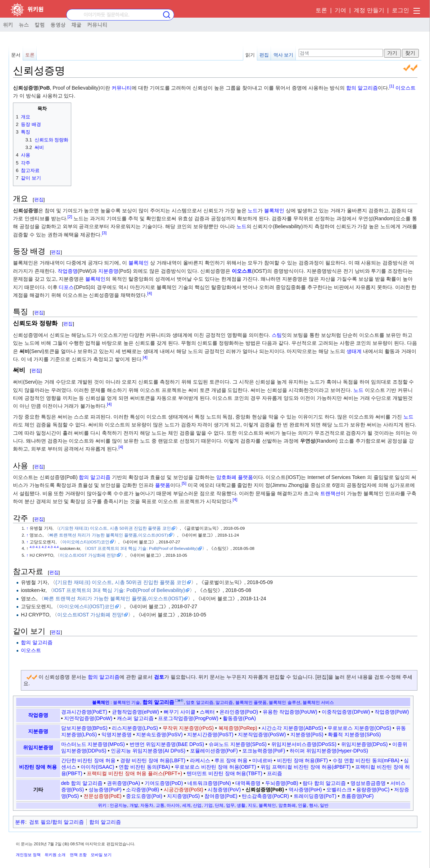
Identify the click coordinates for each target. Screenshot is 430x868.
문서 (16, 55)
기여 (340, 10)
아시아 (173, 805)
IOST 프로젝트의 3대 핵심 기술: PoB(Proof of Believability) (142, 548)
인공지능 (118, 805)
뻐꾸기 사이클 (180, 712)
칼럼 (40, 24)
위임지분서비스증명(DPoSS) (304, 744)
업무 (230, 805)
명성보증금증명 (368, 783)
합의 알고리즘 (362, 88)
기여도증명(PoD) (164, 783)
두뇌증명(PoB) (282, 783)
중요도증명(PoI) (144, 796)
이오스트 (406, 88)
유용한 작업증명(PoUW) (290, 712)
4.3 (50, 547)
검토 (159, 677)
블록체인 (274, 211)
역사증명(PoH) (305, 790)
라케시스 (200, 760)
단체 (219, 805)
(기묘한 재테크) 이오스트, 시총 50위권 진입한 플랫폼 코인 (115, 528)
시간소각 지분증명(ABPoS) (292, 728)
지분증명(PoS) (307, 734)
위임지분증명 (38, 747)
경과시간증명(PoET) (84, 712)
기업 (208, 805)
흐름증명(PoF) (357, 796)
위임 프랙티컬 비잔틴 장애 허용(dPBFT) (305, 767)
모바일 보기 (101, 855)
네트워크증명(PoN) (209, 783)
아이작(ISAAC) (97, 767)
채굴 (76, 24)
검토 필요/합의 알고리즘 (56, 822)
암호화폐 (226, 477)
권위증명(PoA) (123, 783)
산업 (197, 805)
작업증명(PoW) (392, 712)
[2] (70, 216)
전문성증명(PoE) (103, 796)
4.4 (56, 547)
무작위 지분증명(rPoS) (188, 728)
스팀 (277, 335)
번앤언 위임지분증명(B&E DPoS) (167, 744)
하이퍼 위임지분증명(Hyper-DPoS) (329, 751)
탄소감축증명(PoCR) (265, 796)
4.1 (38, 547)
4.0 (32, 547)
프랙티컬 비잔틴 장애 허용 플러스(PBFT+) (134, 773)
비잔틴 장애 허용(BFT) (303, 760)
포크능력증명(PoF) (264, 751)
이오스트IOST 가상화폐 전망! (88, 555)
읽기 (250, 55)
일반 (324, 805)
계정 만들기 (369, 10)
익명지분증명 (117, 734)
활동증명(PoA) (239, 718)
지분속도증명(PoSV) (159, 734)
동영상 (58, 24)
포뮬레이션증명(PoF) (214, 751)
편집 (264, 55)
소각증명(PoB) (142, 790)
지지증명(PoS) (184, 796)
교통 (160, 805)
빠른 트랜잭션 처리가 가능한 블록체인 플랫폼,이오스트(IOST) (109, 535)
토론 (321, 10)
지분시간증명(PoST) (210, 734)
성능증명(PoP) (105, 790)
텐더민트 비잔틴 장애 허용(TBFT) (225, 773)
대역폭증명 (248, 783)
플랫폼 (245, 477)
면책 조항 (78, 855)
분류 (20, 822)
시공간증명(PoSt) (184, 790)
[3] (104, 233)
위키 (8, 24)
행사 (313, 805)
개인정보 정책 (28, 855)
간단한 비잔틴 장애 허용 (89, 760)
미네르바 (262, 760)
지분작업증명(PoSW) (262, 734)
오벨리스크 (339, 790)
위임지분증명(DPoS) (365, 744)
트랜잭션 (330, 493)
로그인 (400, 10)
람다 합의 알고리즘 (324, 783)
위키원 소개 (55, 855)
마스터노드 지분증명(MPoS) (93, 744)
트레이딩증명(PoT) (315, 796)
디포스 (66, 287)
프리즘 (275, 773)
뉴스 (24, 24)
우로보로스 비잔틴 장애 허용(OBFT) (215, 767)
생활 (241, 805)
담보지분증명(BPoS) (84, 728)
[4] (150, 293)
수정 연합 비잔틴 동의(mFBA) (366, 760)
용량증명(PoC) (373, 790)
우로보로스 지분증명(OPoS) (359, 728)
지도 (252, 805)
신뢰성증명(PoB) (265, 790)
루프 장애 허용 (231, 760)
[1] (392, 86)
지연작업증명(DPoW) (88, 718)
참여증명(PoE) (221, 796)
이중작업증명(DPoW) (346, 712)
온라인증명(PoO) (239, 712)
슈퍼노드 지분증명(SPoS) (238, 744)
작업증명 (68, 271)
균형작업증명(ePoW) (135, 712)
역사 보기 (284, 55)
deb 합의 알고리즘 (82, 783)
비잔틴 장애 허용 (38, 767)
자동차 (147, 805)
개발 (134, 805)
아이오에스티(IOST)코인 (86, 542)
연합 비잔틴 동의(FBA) (144, 767)
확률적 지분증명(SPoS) (354, 734)
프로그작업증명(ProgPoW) (188, 718)
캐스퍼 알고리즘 (135, 718)
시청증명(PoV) (224, 790)
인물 (302, 805)
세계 (186, 805)
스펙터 (207, 712)
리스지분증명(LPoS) (135, 728)
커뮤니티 (97, 24)
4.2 (44, 547)
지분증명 (108, 271)
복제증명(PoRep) (238, 728)
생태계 (354, 351)
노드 (253, 211)
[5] (184, 483)
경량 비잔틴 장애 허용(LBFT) (153, 760)
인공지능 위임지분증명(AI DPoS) (148, 751)
